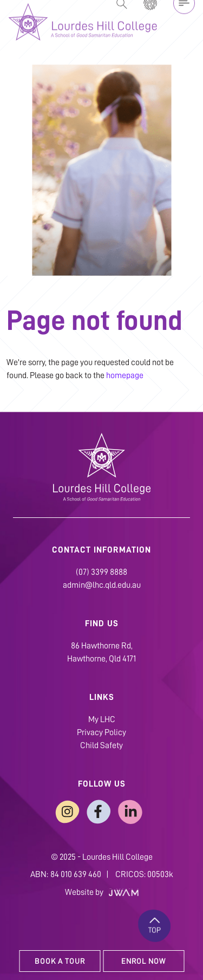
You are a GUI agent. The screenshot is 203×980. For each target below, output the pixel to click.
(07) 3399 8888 (101, 572)
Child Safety (101, 745)
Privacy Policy (101, 732)
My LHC (102, 719)
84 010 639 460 (76, 874)
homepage (125, 375)
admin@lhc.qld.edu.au (102, 585)
